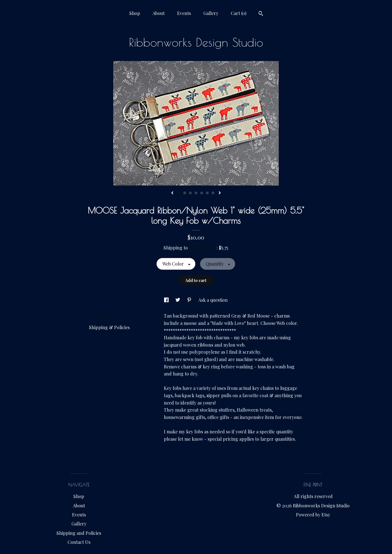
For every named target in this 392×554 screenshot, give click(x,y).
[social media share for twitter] (178, 300)
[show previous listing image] (172, 193)
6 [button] (207, 193)
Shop (135, 13)
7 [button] (213, 193)
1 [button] (179, 193)
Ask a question (213, 300)
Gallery (211, 13)
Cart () (239, 13)
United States (203, 248)
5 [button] (202, 193)
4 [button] (196, 193)
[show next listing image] (220, 193)
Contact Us (79, 542)
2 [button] (185, 193)
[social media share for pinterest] (190, 300)
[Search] (261, 14)
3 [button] (190, 193)
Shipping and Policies (79, 533)
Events (184, 13)
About (159, 13)
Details (98, 315)
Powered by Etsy (313, 515)
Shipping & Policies (109, 327)
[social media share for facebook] (167, 300)
